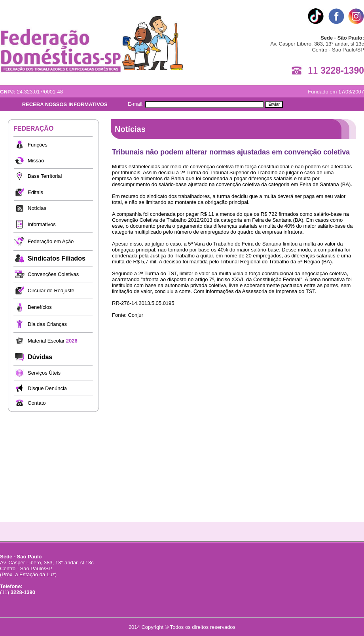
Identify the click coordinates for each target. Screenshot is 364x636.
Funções (38, 145)
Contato (37, 403)
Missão (36, 161)
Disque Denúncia (47, 388)
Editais (35, 192)
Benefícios (40, 307)
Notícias (37, 208)
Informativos (42, 224)
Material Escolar (53, 341)
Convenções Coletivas (53, 274)
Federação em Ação (51, 241)
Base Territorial (45, 176)
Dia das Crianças (47, 324)
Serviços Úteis (44, 373)
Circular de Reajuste (51, 290)
